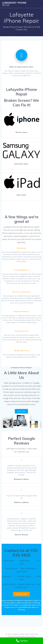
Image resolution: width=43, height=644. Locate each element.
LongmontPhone (14, 4)
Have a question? (21, 594)
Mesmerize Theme (29, 636)
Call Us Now (21, 411)
